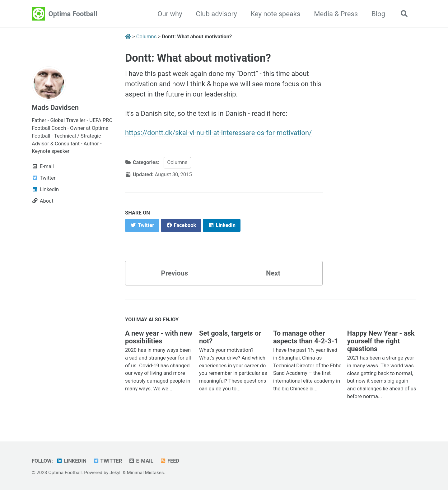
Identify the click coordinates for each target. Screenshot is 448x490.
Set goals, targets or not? (230, 337)
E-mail (141, 461)
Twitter (107, 461)
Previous (175, 273)
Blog (378, 14)
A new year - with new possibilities (159, 337)
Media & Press (336, 14)
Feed (169, 461)
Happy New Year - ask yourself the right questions (381, 341)
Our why (170, 14)
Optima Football (73, 14)
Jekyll (116, 473)
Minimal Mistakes (145, 473)
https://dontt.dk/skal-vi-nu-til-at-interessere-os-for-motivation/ (218, 133)
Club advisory (217, 14)
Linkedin (71, 461)
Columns (177, 162)
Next (273, 273)
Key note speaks (276, 14)
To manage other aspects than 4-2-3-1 (306, 337)
